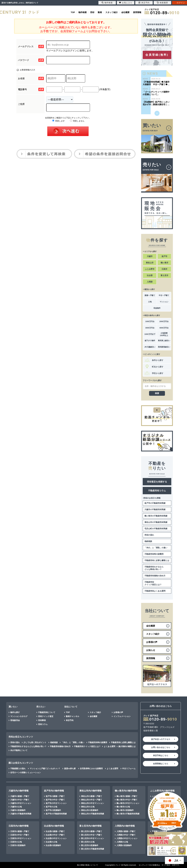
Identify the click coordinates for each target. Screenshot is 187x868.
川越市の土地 (16, 807)
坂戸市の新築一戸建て (55, 796)
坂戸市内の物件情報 (54, 791)
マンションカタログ (19, 716)
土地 (150, 302)
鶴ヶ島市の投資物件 (125, 810)
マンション (164, 302)
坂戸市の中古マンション (56, 803)
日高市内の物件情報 (19, 826)
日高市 (164, 269)
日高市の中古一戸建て (20, 835)
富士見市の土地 (88, 842)
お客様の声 (118, 712)
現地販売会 (15, 720)
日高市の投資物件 (18, 845)
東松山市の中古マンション (93, 803)
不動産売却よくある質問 (155, 591)
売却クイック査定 (46, 716)
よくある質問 (110, 746)
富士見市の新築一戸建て (92, 831)
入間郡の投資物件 (124, 845)
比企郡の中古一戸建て (55, 835)
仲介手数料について (19, 750)
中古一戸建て (164, 295)
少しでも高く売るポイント (35, 742)
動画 (100, 12)
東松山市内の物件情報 (90, 791)
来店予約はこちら (161, 756)
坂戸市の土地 (51, 807)
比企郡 (150, 275)
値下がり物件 (150, 341)
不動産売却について (47, 712)
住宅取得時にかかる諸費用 (91, 769)
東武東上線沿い (164, 341)
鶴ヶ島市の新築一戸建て (127, 796)
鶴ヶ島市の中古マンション (128, 803)
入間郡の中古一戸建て (126, 835)
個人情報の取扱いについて (87, 865)
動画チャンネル (73, 716)
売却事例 (42, 720)
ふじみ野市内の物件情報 (162, 791)
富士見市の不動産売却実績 (93, 849)
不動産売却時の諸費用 (154, 554)
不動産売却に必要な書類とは (157, 560)
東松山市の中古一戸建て (92, 800)
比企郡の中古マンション (56, 838)
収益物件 (157, 308)
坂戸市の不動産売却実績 (155, 503)
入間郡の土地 (122, 842)
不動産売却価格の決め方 (155, 576)
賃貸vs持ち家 (70, 769)
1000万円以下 (150, 334)
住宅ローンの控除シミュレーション (26, 773)
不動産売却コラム (157, 491)
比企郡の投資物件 (53, 845)
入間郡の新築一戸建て (126, 831)
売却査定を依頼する (157, 482)
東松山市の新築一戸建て (92, 796)
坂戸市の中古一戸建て (55, 800)
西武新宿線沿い (164, 347)
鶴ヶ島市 (164, 263)
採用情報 (137, 12)
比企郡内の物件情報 (54, 826)
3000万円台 (150, 328)
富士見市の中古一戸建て (92, 835)
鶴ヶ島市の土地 (123, 807)
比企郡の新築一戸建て (55, 831)
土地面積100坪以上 (164, 334)
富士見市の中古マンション (93, 838)
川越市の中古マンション (21, 803)
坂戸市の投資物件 (53, 810)
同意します (58, 121)
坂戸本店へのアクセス (161, 739)
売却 (92, 12)
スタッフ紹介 (112, 12)
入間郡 (150, 282)
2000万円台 (164, 321)
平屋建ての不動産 (160, 831)
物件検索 (83, 12)
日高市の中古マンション (21, 838)
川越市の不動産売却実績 (155, 510)
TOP (73, 12)
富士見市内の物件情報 (90, 826)
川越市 (150, 256)
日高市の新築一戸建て (20, 831)
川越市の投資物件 (18, 810)
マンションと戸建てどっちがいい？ (45, 769)
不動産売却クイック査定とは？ (153, 583)
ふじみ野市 (150, 269)
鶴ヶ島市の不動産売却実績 (156, 516)
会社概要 (125, 12)
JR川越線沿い (150, 347)
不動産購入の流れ (18, 769)
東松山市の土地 (88, 807)
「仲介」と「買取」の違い (156, 548)
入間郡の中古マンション (127, 838)
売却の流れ (149, 535)
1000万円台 (150, 321)
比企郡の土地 (51, 842)
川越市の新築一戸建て (20, 796)
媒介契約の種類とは (127, 746)
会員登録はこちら (161, 764)
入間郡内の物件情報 (125, 826)
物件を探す (15, 712)
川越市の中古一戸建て (20, 800)
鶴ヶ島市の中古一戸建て (127, 800)
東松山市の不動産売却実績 (156, 522)
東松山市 (150, 263)
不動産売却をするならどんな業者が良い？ (154, 568)
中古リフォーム (129, 769)
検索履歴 (162, 3)
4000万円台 (164, 328)
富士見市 (164, 275)
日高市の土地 (16, 842)
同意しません (77, 121)
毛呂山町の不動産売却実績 (156, 529)
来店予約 (70, 720)
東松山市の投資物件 (90, 810)
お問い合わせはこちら (161, 747)
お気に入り (126, 3)
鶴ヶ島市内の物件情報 (126, 791)
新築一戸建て (150, 295)
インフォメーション (122, 716)
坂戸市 (164, 256)
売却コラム (43, 724)
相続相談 (148, 541)
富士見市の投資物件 (90, 845)
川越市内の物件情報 (19, 791)
